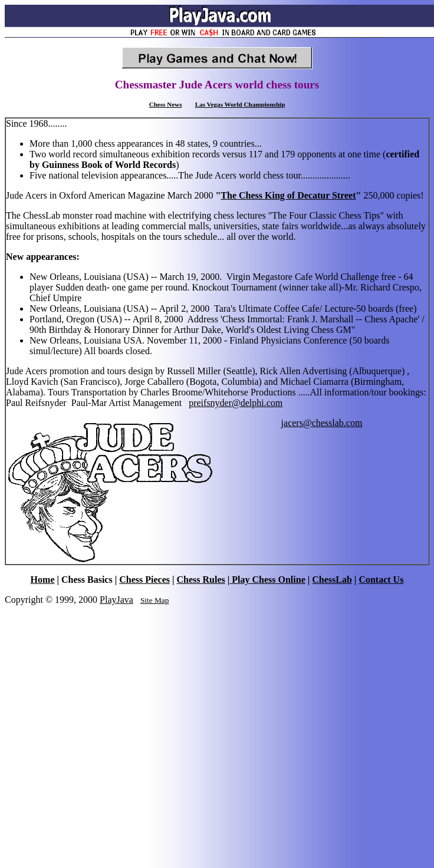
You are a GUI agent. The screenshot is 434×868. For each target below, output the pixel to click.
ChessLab (332, 580)
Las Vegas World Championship (240, 104)
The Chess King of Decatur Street (288, 195)
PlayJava (116, 600)
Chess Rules (201, 580)
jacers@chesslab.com (322, 423)
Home (43, 580)
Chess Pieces (144, 580)
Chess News (166, 104)
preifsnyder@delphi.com (236, 403)
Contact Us (381, 580)
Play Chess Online (267, 580)
